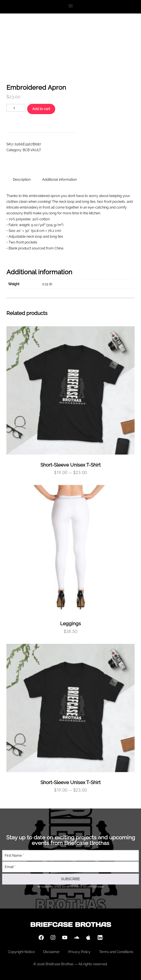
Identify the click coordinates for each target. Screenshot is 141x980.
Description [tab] (22, 180)
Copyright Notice (21, 952)
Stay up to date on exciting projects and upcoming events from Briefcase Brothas (71, 840)
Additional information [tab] (59, 180)
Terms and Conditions (116, 952)
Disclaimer (51, 952)
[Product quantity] (16, 108)
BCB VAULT (32, 150)
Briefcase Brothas (71, 925)
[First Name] (70, 855)
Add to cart (41, 109)
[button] (70, 6)
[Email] (70, 867)
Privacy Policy (79, 952)
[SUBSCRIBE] (70, 879)
